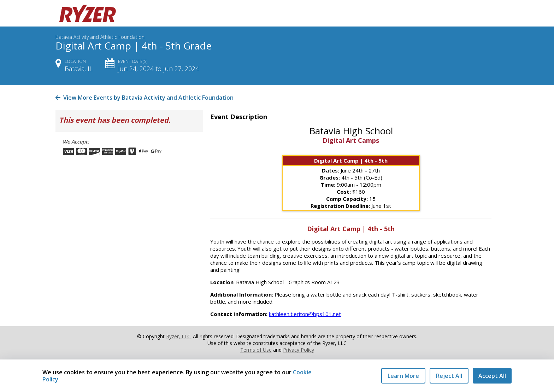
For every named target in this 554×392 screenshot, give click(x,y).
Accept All (492, 376)
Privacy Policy (299, 350)
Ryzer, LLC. (179, 336)
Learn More (403, 376)
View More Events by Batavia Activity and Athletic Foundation (145, 98)
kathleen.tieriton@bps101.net (305, 314)
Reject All (449, 376)
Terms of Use (256, 350)
